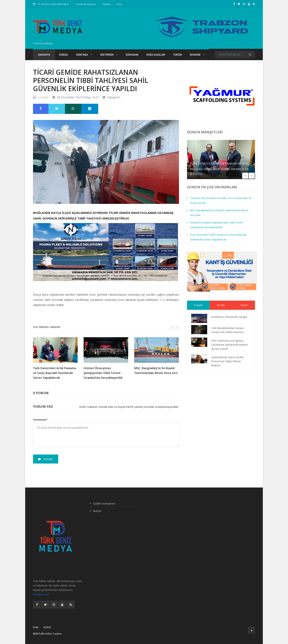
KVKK (36, 627)
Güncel (64, 55)
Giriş (119, 4)
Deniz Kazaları (156, 55)
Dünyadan (132, 55)
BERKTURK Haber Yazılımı (47, 634)
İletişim (106, 4)
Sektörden (109, 55)
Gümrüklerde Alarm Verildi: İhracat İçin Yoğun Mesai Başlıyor (227, 361)
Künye (47, 627)
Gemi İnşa (84, 55)
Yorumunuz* (40, 420)
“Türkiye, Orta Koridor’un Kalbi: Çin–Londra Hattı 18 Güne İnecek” (220, 200)
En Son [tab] (221, 305)
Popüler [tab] (198, 305)
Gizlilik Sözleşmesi (86, 4)
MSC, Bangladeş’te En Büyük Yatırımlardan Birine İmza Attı (156, 370)
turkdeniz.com (41, 594)
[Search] (235, 55)
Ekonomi (197, 55)
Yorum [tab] (244, 305)
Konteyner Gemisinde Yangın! (229, 317)
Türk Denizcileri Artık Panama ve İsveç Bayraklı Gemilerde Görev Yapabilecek (54, 373)
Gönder (46, 459)
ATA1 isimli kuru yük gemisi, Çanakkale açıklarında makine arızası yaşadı (229, 345)
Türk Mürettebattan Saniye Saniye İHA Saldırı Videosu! (227, 330)
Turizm (177, 55)
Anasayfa (44, 55)
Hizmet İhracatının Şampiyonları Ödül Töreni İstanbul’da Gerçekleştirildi (103, 373)
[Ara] (250, 55)
